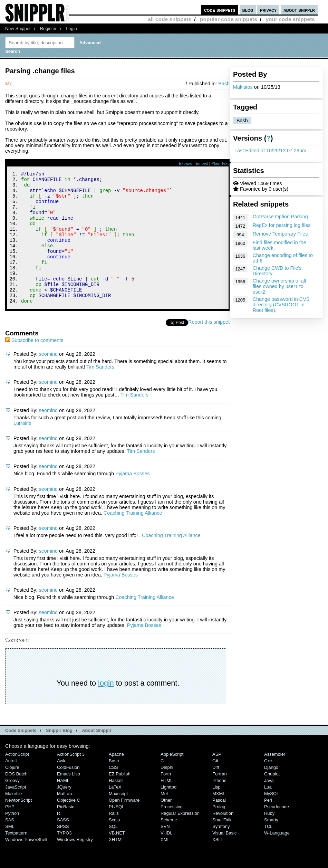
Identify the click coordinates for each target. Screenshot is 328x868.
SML (10, 851)
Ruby (269, 838)
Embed (202, 163)
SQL (113, 851)
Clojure (12, 792)
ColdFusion (68, 792)
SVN (165, 851)
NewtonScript (18, 825)
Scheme (169, 845)
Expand (186, 163)
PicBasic (66, 832)
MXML (219, 818)
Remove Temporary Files (280, 234)
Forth (166, 799)
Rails (114, 838)
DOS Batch (16, 799)
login (106, 708)
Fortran (220, 799)
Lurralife (22, 448)
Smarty (271, 845)
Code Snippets (21, 755)
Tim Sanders (100, 392)
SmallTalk (222, 845)
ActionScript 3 (71, 779)
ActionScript (17, 779)
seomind (48, 379)
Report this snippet (210, 347)
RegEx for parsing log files (282, 225)
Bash (242, 121)
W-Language (277, 858)
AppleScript (172, 779)
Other (166, 825)
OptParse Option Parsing (280, 217)
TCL (268, 851)
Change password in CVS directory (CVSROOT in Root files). (281, 305)
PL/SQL (117, 832)
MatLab (64, 818)
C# (215, 786)
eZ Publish (120, 799)
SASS (63, 845)
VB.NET (117, 858)
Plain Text (220, 163)
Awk (61, 786)
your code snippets (290, 19)
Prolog (219, 832)
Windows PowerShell (26, 864)
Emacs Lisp (69, 799)
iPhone (219, 805)
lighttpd (168, 812)
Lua (268, 812)
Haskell (116, 805)
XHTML (116, 864)
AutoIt (11, 786)
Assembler (275, 779)
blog (248, 10)
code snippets (220, 10)
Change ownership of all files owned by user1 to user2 (279, 286)
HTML (167, 805)
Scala (114, 845)
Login (71, 28)
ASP (217, 779)
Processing (172, 832)
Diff (216, 792)
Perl (268, 825)
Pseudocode (277, 832)
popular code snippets (229, 19)
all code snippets (170, 19)
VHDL (167, 858)
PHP (10, 832)
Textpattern (16, 858)
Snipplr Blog (59, 755)
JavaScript (16, 812)
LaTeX (115, 812)
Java (269, 805)
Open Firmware (124, 825)
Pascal (219, 825)
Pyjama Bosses (132, 498)
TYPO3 (64, 858)
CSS (113, 792)
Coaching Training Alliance (133, 538)
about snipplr (299, 10)
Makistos (243, 87)
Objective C (69, 825)
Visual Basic (224, 858)
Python (12, 838)
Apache (116, 779)
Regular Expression (180, 838)
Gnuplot (272, 799)
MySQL (272, 818)
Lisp (216, 812)
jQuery (64, 812)
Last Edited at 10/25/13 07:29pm (270, 151)
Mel (164, 818)
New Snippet (18, 28)
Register (48, 28)
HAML (63, 805)
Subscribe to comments (34, 365)
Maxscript (118, 818)
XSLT (218, 864)
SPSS (63, 851)
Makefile (13, 818)
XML (165, 864)
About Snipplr (97, 755)
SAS (10, 845)
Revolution (223, 838)
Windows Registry (75, 864)
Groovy (12, 805)
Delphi (167, 792)
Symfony (221, 851)
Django (271, 792)
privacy (268, 10)
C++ (268, 786)
